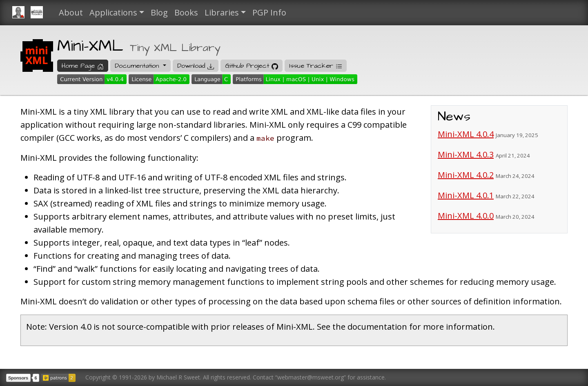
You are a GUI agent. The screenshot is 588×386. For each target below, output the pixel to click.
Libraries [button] (222, 12)
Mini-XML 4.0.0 (466, 216)
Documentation (138, 66)
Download (196, 66)
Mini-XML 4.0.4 (466, 134)
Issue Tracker (316, 66)
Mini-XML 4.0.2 (466, 175)
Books (186, 12)
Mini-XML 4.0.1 (466, 195)
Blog (159, 12)
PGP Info (269, 12)
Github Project (252, 66)
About (71, 12)
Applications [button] (113, 12)
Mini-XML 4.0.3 (466, 154)
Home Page (83, 66)
